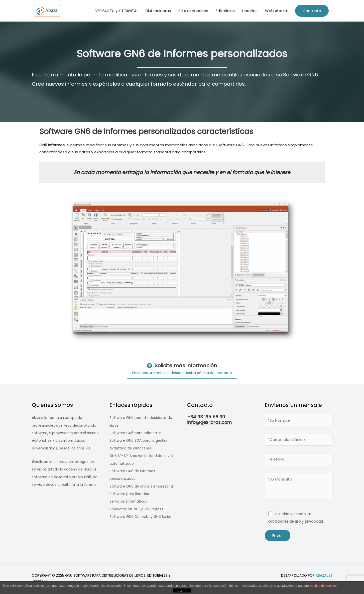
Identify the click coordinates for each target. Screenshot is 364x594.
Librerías (250, 11)
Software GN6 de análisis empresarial (142, 486)
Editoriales (225, 11)
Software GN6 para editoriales (136, 433)
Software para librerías (129, 494)
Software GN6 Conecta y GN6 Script (141, 517)
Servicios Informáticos (128, 501)
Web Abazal (276, 11)
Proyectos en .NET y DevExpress (136, 509)
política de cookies (323, 586)
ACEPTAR (182, 591)
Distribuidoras (158, 11)
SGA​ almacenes (193, 11)
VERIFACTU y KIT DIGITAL (117, 11)
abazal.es (324, 576)
